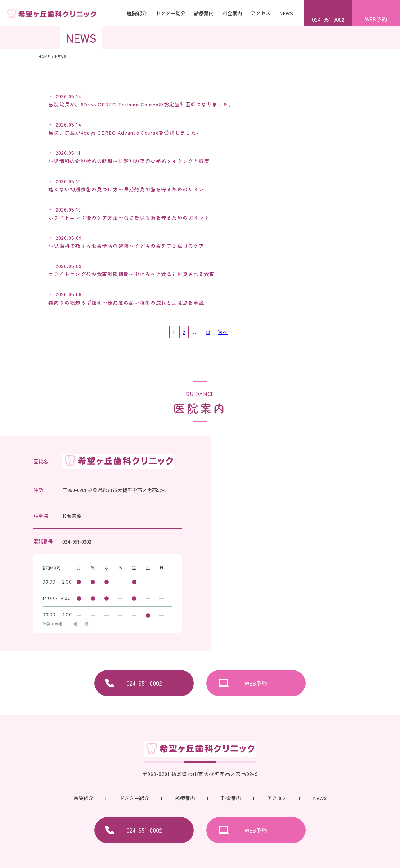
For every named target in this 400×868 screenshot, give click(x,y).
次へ (223, 332)
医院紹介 (137, 13)
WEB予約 (376, 19)
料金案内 (232, 13)
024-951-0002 (328, 19)
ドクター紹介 (170, 13)
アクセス (261, 13)
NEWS (286, 13)
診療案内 (185, 798)
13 (208, 332)
